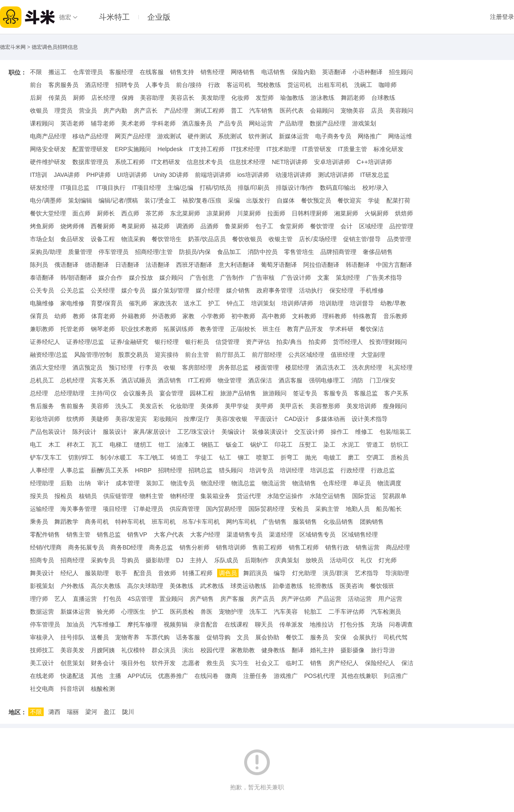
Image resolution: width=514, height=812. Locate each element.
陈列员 (39, 265)
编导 (280, 573)
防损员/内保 (195, 252)
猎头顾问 (231, 470)
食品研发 (72, 239)
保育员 (39, 316)
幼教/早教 (393, 303)
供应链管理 (118, 496)
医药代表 (292, 110)
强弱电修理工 (327, 380)
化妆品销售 (338, 522)
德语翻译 (97, 265)
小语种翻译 (368, 72)
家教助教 (243, 650)
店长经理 (103, 98)
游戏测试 (169, 136)
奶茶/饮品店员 (207, 239)
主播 (115, 676)
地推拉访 (322, 624)
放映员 (314, 560)
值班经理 (343, 355)
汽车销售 (261, 110)
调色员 (228, 573)
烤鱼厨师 (42, 226)
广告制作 (232, 278)
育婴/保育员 (107, 303)
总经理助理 (69, 393)
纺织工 (400, 445)
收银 (170, 367)
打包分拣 (352, 624)
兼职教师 (42, 329)
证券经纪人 (45, 342)
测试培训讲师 (336, 175)
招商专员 (42, 560)
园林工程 (202, 393)
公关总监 (72, 290)
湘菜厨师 (346, 213)
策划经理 (348, 278)
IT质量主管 (353, 149)
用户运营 (390, 599)
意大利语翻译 (236, 265)
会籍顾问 (322, 110)
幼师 (60, 316)
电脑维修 (42, 303)
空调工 (375, 457)
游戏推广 (286, 676)
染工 (329, 445)
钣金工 (235, 445)
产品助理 (291, 123)
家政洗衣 (165, 303)
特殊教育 (365, 316)
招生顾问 (401, 72)
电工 (36, 445)
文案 (323, 278)
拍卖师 (317, 342)
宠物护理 (231, 612)
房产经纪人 (344, 663)
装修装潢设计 (270, 432)
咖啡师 (388, 85)
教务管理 (212, 329)
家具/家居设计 (152, 432)
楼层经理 (297, 367)
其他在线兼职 (359, 676)
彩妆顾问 (165, 419)
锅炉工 (259, 445)
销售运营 (368, 547)
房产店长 (146, 110)
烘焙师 (404, 213)
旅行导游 (383, 650)
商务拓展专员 (86, 547)
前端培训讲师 (213, 175)
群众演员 (164, 650)
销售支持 (182, 72)
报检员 (63, 496)
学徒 (374, 200)
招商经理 (72, 560)
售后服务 (42, 406)
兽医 (206, 612)
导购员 (130, 560)
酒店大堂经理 (48, 367)
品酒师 (209, 226)
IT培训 (39, 175)
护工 (214, 303)
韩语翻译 (358, 265)
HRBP (143, 470)
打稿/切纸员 (215, 188)
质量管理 (80, 252)
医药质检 (182, 612)
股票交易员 (133, 355)
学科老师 (164, 123)
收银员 (39, 110)
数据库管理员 (90, 162)
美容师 (100, 406)
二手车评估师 (347, 612)
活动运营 (360, 599)
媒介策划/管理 (170, 290)
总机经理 (72, 380)
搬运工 (57, 72)
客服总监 (366, 393)
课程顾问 (42, 123)
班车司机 (164, 522)
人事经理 (42, 470)
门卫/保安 (383, 380)
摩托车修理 (142, 624)
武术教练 (212, 586)
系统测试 (230, 136)
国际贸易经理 (266, 509)
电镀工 (332, 457)
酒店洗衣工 (331, 367)
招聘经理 (170, 470)
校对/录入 (375, 188)
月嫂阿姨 (103, 650)
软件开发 (164, 663)
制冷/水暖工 (116, 457)
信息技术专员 (205, 162)
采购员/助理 (46, 252)
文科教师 (304, 316)
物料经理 (182, 496)
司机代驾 (395, 637)
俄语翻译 (66, 265)
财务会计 (103, 663)
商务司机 (97, 522)
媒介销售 (238, 290)
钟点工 (236, 303)
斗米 (27, 17)
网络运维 (400, 136)
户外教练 (72, 586)
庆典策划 (287, 560)
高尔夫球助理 (145, 586)
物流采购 (133, 239)
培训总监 (322, 470)
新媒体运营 (294, 136)
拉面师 (276, 213)
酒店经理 (97, 85)
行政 (214, 85)
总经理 (39, 393)
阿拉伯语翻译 (321, 265)
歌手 (121, 573)
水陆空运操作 (285, 496)
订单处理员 (148, 509)
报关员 (39, 496)
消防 (357, 380)
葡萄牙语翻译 (279, 265)
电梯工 (119, 445)
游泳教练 (323, 98)
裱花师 (161, 226)
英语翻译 (334, 72)
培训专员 (261, 470)
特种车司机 (130, 522)
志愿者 (191, 663)
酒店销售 (170, 380)
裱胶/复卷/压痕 (202, 200)
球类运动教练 (248, 586)
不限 (36, 72)
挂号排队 (72, 637)
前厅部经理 (267, 355)
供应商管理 (185, 509)
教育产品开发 (305, 329)
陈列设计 (84, 432)
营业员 (88, 110)
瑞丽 (73, 712)
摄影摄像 (353, 650)
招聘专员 (127, 85)
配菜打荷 (398, 200)
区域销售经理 (360, 534)
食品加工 (229, 252)
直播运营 (85, 599)
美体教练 (182, 586)
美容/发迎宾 (131, 419)
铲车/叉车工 (46, 457)
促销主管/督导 (362, 239)
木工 (54, 445)
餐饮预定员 (316, 200)
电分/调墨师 (46, 200)
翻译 (298, 650)
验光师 (106, 612)
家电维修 (72, 303)
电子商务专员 (333, 136)
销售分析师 (194, 547)
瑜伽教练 (292, 98)
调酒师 (185, 226)
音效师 (167, 573)
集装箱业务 (215, 496)
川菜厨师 (249, 213)
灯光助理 (304, 573)
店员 (377, 110)
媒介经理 (208, 290)
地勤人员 (358, 509)
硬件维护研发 (48, 162)
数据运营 (42, 612)
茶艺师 (155, 213)
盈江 (110, 712)
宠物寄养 (127, 637)
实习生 (240, 663)
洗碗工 (363, 85)
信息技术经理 (247, 162)
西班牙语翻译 (194, 265)
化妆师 (240, 98)
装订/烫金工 (160, 200)
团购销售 (372, 522)
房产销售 (202, 599)
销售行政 (337, 547)
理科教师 (335, 316)
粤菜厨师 (133, 226)
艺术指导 (367, 573)
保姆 (128, 98)
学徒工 (204, 457)
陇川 (128, 712)
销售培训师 (231, 547)
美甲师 (264, 406)
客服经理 (121, 72)
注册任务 (255, 676)
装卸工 (155, 483)
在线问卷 (206, 676)
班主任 (272, 329)
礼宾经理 (400, 367)
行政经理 (353, 470)
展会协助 (267, 637)
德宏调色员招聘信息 (55, 47)
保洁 (407, 663)
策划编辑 (80, 200)
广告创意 (202, 278)
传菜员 (57, 98)
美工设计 (42, 663)
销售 (316, 663)
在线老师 (42, 676)
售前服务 (72, 406)
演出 (188, 650)
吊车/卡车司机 (201, 522)
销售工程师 (304, 547)
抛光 (311, 457)
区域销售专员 (317, 534)
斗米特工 (114, 17)
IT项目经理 (146, 188)
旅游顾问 (275, 393)
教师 (79, 316)
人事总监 (72, 470)
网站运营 (261, 123)
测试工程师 (209, 110)
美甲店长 (292, 406)
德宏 (65, 17)
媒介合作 (111, 278)
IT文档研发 (166, 162)
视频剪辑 (176, 624)
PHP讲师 (98, 175)
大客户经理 (205, 534)
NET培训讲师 (290, 162)
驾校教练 (269, 85)
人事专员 (158, 85)
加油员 (75, 624)
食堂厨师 (292, 226)
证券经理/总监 (85, 342)
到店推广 (396, 676)
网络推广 (370, 136)
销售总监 (109, 534)
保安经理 (341, 290)
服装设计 (115, 432)
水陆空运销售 (328, 496)
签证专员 (305, 393)
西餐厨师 (103, 226)
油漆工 (186, 445)
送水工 (193, 303)
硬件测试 (200, 136)
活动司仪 (342, 560)
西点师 (130, 213)
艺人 (60, 599)
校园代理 (212, 650)
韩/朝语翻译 (76, 278)
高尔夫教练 (106, 586)
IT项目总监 (75, 188)
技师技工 (42, 650)
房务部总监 (233, 367)
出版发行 (258, 200)
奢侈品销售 (378, 252)
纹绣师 (75, 419)
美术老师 (133, 123)
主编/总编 (180, 188)
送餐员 (100, 637)
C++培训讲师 (374, 162)
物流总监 (243, 483)
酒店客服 (290, 380)
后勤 (66, 483)
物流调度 (389, 483)
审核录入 (42, 637)
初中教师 (243, 316)
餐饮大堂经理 (48, 213)
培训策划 (263, 303)
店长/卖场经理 (318, 239)
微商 (231, 676)
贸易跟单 (394, 496)
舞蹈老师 (353, 98)
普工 (237, 110)
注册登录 (502, 17)
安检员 (300, 509)
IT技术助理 (281, 149)
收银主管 (281, 239)
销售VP (137, 534)
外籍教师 (134, 316)
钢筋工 (210, 445)
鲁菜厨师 (237, 226)
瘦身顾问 (395, 406)
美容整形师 (325, 406)
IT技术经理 (245, 149)
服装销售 (305, 522)
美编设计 (233, 432)
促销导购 (218, 637)
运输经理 (42, 509)
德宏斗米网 (13, 47)
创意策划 (72, 663)
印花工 (284, 445)
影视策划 (42, 586)
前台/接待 (189, 85)
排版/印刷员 (254, 188)
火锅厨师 (377, 213)
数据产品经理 (328, 123)
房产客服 (232, 599)
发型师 (265, 98)
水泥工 (351, 445)
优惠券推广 (173, 676)
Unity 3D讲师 (171, 175)
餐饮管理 (322, 226)
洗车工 (258, 612)
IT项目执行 (111, 188)
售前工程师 (267, 547)
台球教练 (383, 98)
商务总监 (161, 547)
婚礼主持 (322, 650)
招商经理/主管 (154, 252)
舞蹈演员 (255, 573)
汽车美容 (286, 612)
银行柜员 (197, 342)
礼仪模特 (133, 650)
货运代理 (249, 496)
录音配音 (206, 624)
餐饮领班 (382, 586)
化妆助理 (182, 406)
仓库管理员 (88, 72)
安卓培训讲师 (332, 162)
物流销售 (304, 483)
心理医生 (133, 612)
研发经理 (42, 188)
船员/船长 (389, 509)
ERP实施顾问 (133, 149)
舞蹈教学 (66, 522)
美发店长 (152, 406)
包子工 (264, 226)
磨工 (354, 457)
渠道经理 (281, 534)
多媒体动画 (330, 419)
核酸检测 (103, 689)
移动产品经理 (90, 136)
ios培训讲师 (253, 175)
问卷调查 (401, 624)
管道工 (375, 445)
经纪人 (69, 573)
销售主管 (78, 534)
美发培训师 (362, 406)
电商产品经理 (48, 136)
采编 (234, 200)
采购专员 (103, 560)
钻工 (225, 457)
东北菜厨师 (185, 213)
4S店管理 (140, 599)
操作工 (340, 432)
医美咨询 (352, 586)
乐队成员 (226, 560)
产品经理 (176, 110)
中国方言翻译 (394, 265)
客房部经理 (197, 367)
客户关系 (396, 393)
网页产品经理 (133, 136)
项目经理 (115, 509)
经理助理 (42, 483)
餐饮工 (295, 637)
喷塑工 (265, 457)
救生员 (215, 663)
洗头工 (124, 406)
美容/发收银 (232, 419)
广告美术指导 (384, 278)
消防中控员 (263, 252)
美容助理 (152, 98)
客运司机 (239, 85)
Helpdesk (170, 149)
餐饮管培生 (167, 239)
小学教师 (213, 316)
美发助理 (213, 98)
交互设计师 (309, 432)
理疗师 (39, 599)
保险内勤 (304, 72)
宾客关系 (103, 380)
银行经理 (167, 342)
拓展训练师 (179, 329)
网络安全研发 (48, 149)
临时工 (295, 663)
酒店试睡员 (136, 380)
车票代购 (158, 637)
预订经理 (121, 367)
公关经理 (103, 290)
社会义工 (267, 663)
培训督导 (362, 303)
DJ (180, 560)
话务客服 (188, 637)
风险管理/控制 (93, 355)
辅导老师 (103, 123)
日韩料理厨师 (310, 213)
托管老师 (72, 329)
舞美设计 (42, 573)
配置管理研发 (90, 149)
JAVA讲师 (67, 175)
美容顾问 (401, 110)
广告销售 (275, 522)
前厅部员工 (230, 355)
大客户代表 (169, 534)
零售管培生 (299, 252)
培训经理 (292, 470)
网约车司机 (241, 522)
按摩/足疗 (197, 419)
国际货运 (364, 496)
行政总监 (383, 470)
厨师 (79, 98)
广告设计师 (296, 278)
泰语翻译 (42, 278)
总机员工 (42, 380)
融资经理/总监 (49, 355)
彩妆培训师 (45, 419)
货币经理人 (348, 342)
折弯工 (290, 457)
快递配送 (72, 676)
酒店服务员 (197, 123)
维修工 (364, 432)
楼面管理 (267, 367)
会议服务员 (138, 393)
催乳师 (138, 303)
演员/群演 (335, 573)
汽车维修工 (106, 624)
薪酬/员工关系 (110, 470)
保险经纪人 (380, 663)
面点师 (81, 213)
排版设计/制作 (295, 188)
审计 (103, 483)
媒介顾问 (171, 278)
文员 (243, 637)
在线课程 (236, 624)
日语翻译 (127, 265)
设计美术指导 (370, 419)
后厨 (36, 98)
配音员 (143, 573)
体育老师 (103, 316)
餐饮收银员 (247, 239)
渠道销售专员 (245, 534)
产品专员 (230, 123)
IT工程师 (200, 380)
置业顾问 (171, 599)
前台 (36, 85)
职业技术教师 (139, 329)
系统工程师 (130, 162)
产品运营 (329, 599)
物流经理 (213, 483)
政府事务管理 (275, 290)
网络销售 (243, 72)
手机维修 (372, 290)
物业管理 (230, 380)
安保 (341, 637)
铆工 (244, 457)
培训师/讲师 (297, 303)
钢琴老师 (103, 329)
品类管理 (399, 239)
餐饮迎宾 (350, 200)
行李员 (148, 367)
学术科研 (341, 329)
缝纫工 (143, 445)
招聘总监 (200, 470)
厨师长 (106, 213)
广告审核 (263, 278)
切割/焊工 (81, 457)
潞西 (54, 712)
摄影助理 (158, 560)
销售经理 (212, 72)
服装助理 (97, 573)
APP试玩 (140, 676)
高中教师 (274, 316)
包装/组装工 (395, 432)
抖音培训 (72, 689)
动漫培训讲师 (293, 175)
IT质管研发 (317, 149)
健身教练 (273, 650)
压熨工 (308, 445)
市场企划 (42, 239)
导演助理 (397, 573)
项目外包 (133, 663)
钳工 (164, 445)
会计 (347, 226)
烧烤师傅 (72, 226)
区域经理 (371, 226)
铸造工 (179, 457)
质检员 (400, 457)
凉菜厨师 (218, 213)
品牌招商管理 (338, 252)
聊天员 (264, 624)
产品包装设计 (48, 432)
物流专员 (182, 483)
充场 (377, 624)
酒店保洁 (260, 380)
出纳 (85, 483)
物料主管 (152, 496)
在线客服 (152, 72)
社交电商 (42, 689)
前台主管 (197, 355)
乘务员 (39, 522)
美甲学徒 (237, 406)
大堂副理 (373, 355)
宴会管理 (171, 393)
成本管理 (128, 483)
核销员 (88, 496)
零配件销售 (45, 534)
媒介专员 (133, 290)
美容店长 (182, 98)
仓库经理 (335, 483)
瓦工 (97, 445)
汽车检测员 (386, 612)
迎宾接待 (167, 355)
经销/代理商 (46, 547)
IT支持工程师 (206, 149)
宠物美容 (353, 110)
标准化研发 (388, 149)
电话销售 (273, 72)
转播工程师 (197, 573)
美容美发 (72, 650)
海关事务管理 (78, 509)
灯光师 (388, 560)
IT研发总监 (375, 175)
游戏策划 (364, 123)
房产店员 (263, 599)
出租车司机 (333, 85)
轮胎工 (313, 612)
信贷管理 (227, 342)
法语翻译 (158, 265)
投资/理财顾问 (388, 342)
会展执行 (365, 637)
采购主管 (327, 509)
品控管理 (401, 226)
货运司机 (299, 85)
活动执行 (311, 290)
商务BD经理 (127, 547)
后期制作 (257, 560)
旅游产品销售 (238, 393)
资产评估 (258, 342)
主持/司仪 (104, 393)
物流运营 (274, 483)
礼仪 (366, 560)
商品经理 (398, 547)
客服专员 (335, 393)
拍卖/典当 (289, 342)
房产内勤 (115, 110)
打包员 (112, 599)
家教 (188, 316)
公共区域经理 (306, 355)
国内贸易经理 (224, 509)
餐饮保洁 (372, 329)
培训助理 (332, 303)
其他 (97, 676)
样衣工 (76, 445)
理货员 (63, 110)
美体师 (209, 406)
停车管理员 (114, 252)
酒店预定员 (87, 367)
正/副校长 (243, 329)
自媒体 (286, 200)
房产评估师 (296, 599)
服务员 (319, 637)
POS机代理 (320, 676)
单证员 (362, 483)
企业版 (159, 17)
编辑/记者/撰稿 (118, 200)
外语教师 (164, 316)
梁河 (91, 712)
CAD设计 (297, 419)
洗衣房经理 (367, 367)
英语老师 (72, 123)
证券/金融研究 (129, 342)
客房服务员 (63, 85)
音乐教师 (395, 316)
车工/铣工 (151, 457)
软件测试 (260, 136)
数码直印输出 (338, 188)
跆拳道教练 (288, 586)
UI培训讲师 (132, 175)
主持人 (199, 560)
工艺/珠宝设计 (196, 432)
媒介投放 (141, 278)
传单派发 (291, 624)
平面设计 (266, 419)
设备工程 (103, 239)
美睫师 (100, 419)
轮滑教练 (321, 586)
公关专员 (42, 290)
